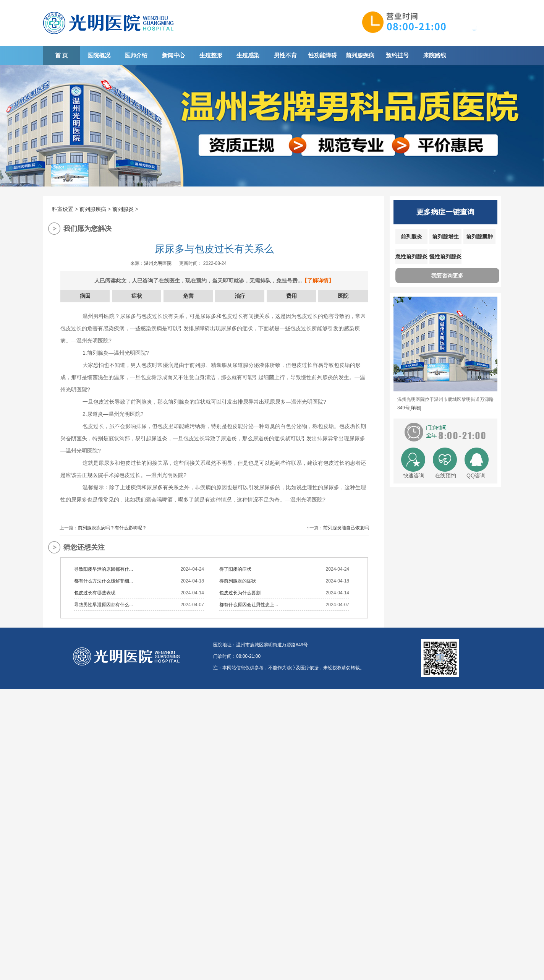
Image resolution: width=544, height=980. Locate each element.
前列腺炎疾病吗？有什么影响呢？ (112, 528)
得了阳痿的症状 (235, 569)
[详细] (415, 408)
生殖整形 (211, 55)
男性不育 (285, 55)
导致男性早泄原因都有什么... (104, 605)
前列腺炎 (123, 209)
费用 (291, 296)
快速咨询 (414, 475)
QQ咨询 (476, 475)
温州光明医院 (158, 263)
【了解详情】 (318, 281)
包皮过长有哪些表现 (95, 593)
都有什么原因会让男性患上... (249, 605)
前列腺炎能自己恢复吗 (346, 528)
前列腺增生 (445, 237)
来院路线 (435, 55)
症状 (137, 296)
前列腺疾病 (360, 55)
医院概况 (99, 55)
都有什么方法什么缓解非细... (104, 581)
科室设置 (63, 209)
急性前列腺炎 (411, 256)
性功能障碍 (323, 55)
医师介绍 (136, 55)
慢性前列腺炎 (445, 256)
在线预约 (445, 475)
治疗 (240, 296)
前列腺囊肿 (479, 237)
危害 (188, 296)
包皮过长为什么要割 (240, 593)
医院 (343, 296)
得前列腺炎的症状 (238, 581)
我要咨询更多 (447, 276)
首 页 (62, 55)
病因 (85, 296)
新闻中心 (173, 55)
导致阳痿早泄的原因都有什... (104, 569)
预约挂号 (397, 55)
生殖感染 (248, 55)
